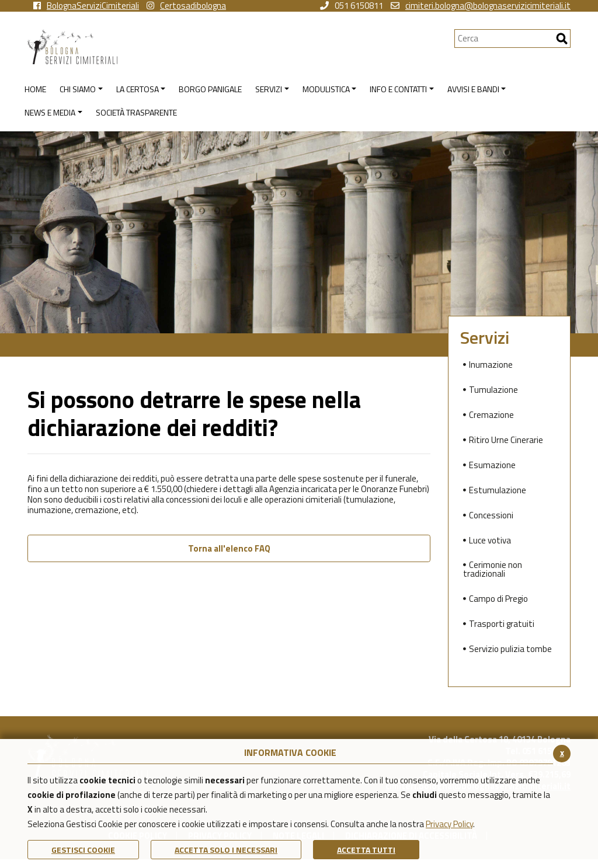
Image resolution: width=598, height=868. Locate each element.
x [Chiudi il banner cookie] (562, 753)
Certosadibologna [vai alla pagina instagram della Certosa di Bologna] (186, 6)
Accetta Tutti (366, 850)
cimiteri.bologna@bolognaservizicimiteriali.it (481, 6)
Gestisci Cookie (83, 850)
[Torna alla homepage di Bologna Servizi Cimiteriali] (241, 47)
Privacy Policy (449, 824)
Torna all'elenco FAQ (229, 548)
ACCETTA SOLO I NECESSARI (226, 850)
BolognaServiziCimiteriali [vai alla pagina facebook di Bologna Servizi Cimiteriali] (86, 6)
